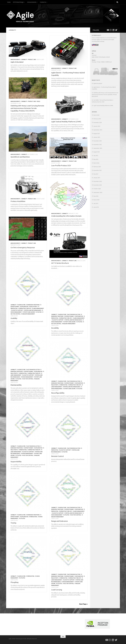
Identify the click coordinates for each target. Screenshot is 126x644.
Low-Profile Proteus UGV (61, 166)
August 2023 (97, 134)
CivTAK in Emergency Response (23, 248)
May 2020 (96, 196)
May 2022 (96, 159)
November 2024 (98, 122)
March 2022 (96, 163)
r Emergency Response (33, 305)
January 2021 (97, 178)
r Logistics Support (17, 310)
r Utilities (39, 312)
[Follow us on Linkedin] (113, 30)
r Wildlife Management (28, 314)
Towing (13, 523)
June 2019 (96, 207)
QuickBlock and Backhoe (20, 157)
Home (9, 2)
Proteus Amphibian (18, 201)
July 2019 (96, 203)
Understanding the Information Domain (66, 216)
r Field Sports (33, 307)
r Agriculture (21, 305)
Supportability (16, 462)
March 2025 (96, 115)
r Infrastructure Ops (25, 308)
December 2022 (98, 141)
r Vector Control (28, 379)
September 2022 (98, 148)
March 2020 (96, 200)
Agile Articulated (17, 62)
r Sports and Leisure (29, 312)
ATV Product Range (18, 2)
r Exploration (24, 307)
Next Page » (83, 604)
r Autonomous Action (74, 314)
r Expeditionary (69, 316)
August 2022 (97, 152)
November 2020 (98, 185)
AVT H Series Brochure (60, 263)
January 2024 (97, 126)
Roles (38, 101)
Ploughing (14, 582)
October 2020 (97, 189)
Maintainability (16, 385)
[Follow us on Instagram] (111, 30)
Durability (55, 328)
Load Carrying (57, 590)
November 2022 (98, 145)
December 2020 (98, 181)
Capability (24, 59)
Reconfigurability (58, 393)
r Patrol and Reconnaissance (33, 310)
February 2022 (97, 167)
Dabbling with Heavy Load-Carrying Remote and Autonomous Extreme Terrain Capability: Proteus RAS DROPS (27, 108)
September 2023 (98, 130)
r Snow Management (27, 377)
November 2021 (98, 170)
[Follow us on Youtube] (108, 30)
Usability (14, 318)
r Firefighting (23, 373)
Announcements (32, 2)
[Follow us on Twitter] (116, 30)
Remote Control (57, 456)
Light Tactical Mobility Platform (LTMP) (66, 122)
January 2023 (97, 137)
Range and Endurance (59, 521)
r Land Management (38, 308)
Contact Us (43, 2)
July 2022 (96, 156)
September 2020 (98, 192)
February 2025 (97, 119)
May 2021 (96, 174)
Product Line (32, 59)
